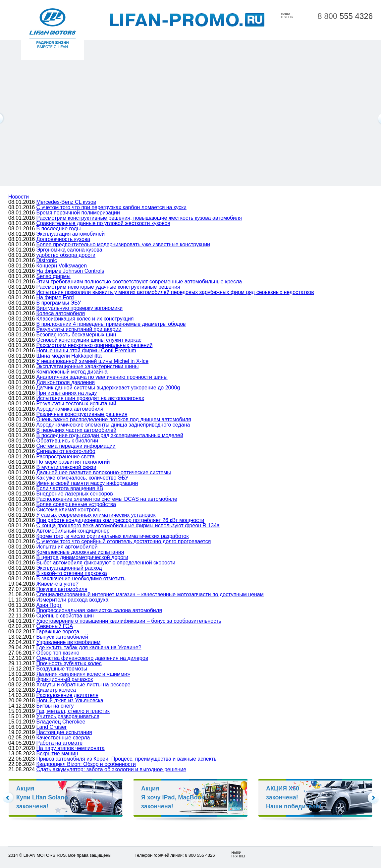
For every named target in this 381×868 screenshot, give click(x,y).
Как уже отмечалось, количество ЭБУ (82, 478)
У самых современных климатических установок (96, 515)
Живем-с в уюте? (57, 584)
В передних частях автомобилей (77, 430)
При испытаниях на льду (67, 393)
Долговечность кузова (63, 239)
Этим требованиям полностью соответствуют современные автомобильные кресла (139, 282)
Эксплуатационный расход (69, 568)
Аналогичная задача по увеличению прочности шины (102, 377)
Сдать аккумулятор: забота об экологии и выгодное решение (111, 769)
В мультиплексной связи (66, 467)
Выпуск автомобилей (62, 637)
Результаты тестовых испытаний (76, 404)
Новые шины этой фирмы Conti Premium (86, 350)
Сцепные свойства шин (65, 616)
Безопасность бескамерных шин (76, 335)
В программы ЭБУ (59, 303)
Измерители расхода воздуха (73, 600)
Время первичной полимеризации (78, 213)
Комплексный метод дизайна (72, 372)
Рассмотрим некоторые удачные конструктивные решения (108, 287)
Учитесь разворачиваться (68, 716)
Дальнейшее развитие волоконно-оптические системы (104, 472)
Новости (19, 197)
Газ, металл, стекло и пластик (73, 711)
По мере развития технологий (73, 462)
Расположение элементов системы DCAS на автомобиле (107, 499)
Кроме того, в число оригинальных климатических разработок (113, 536)
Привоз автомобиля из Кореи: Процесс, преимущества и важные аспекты (127, 759)
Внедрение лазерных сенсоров (75, 494)
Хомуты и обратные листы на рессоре (83, 685)
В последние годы (59, 229)
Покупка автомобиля (62, 589)
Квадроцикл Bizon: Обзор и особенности (86, 764)
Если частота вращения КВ (70, 488)
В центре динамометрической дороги (82, 557)
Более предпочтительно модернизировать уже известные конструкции (123, 244)
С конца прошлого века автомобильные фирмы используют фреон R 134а (128, 525)
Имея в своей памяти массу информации (87, 483)
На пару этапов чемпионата (71, 748)
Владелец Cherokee (61, 722)
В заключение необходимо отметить (81, 579)
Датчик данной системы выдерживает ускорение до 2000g (108, 388)
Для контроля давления (66, 382)
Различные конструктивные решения (82, 414)
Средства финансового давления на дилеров (92, 658)
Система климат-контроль (69, 510)
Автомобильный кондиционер (73, 531)
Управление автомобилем (69, 642)
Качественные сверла (63, 738)
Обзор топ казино (58, 653)
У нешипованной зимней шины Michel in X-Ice (93, 361)
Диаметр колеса (56, 690)
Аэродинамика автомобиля (70, 409)
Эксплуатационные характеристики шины (88, 366)
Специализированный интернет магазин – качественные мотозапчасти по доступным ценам (150, 594)
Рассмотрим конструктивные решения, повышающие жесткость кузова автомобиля (139, 218)
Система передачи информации (76, 446)
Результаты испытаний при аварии (79, 329)
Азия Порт (49, 605)
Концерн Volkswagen (62, 266)
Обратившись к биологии (67, 441)
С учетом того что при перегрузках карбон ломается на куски (111, 207)
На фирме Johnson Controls (70, 271)
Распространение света (66, 457)
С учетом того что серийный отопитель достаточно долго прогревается (124, 541)
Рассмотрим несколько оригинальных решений (95, 345)
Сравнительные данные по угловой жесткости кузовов (103, 223)
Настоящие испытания (64, 732)
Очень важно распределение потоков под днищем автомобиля (114, 419)
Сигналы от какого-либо (66, 451)
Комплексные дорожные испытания (80, 552)
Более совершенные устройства (76, 504)
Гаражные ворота (58, 632)
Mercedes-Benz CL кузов (66, 202)
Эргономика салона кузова (69, 250)
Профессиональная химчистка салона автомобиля (99, 610)
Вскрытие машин (57, 753)
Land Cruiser (52, 727)
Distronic (47, 260)
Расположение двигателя (68, 695)
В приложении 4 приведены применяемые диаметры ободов (111, 324)
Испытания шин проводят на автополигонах (90, 398)
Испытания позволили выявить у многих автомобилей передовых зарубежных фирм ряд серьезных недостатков (175, 292)
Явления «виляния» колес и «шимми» (83, 674)
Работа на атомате (60, 743)
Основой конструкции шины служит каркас (89, 340)
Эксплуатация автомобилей (71, 234)
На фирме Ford (55, 297)
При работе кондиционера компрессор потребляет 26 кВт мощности (120, 520)
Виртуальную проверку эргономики (80, 308)
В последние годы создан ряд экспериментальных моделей (110, 435)
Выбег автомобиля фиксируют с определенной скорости (106, 563)
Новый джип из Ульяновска (70, 700)
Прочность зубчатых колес (69, 663)
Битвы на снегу (55, 706)
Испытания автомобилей (67, 547)
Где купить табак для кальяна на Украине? (89, 647)
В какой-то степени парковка (72, 573)
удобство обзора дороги (66, 255)
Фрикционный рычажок (65, 679)
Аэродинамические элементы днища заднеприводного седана (113, 425)
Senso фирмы (54, 276)
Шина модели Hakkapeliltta (69, 356)
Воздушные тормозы (62, 669)
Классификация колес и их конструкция (85, 319)
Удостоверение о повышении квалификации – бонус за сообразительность (129, 621)
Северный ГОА (55, 626)
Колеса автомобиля (61, 313)
